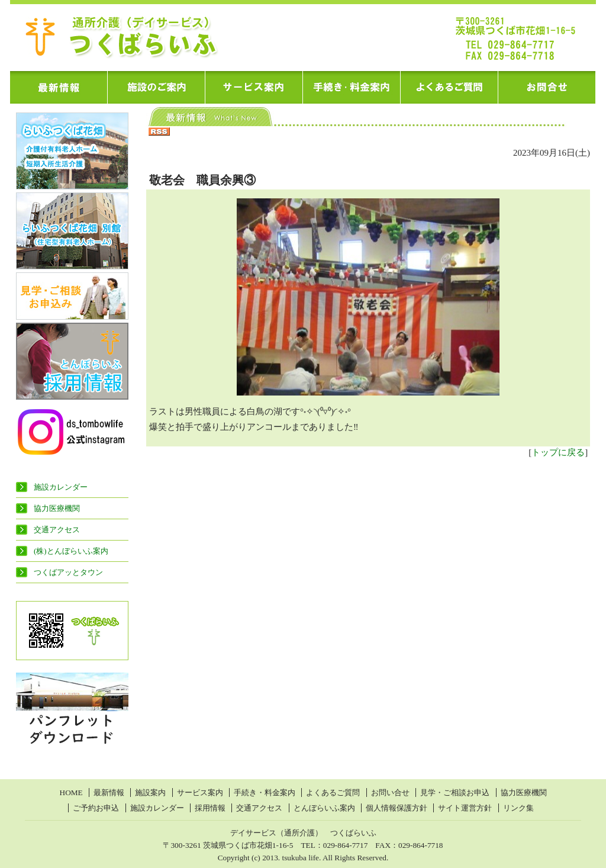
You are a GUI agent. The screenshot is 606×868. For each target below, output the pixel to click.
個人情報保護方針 (397, 808)
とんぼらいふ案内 (324, 808)
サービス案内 (200, 793)
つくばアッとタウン (68, 572)
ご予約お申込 (96, 808)
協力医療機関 (57, 508)
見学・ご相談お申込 (455, 793)
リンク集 (518, 808)
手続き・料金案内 (265, 793)
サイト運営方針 (465, 808)
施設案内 (150, 793)
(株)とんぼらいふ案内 (71, 551)
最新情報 (109, 793)
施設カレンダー (61, 487)
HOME (71, 793)
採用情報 (210, 808)
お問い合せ (390, 793)
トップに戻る (558, 452)
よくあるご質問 (333, 793)
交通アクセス (57, 530)
